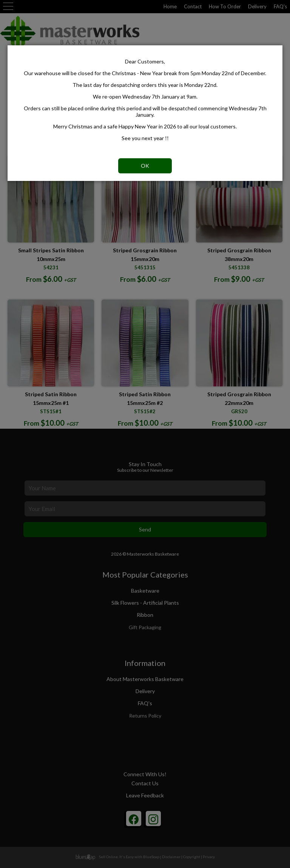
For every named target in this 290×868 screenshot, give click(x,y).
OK (145, 166)
